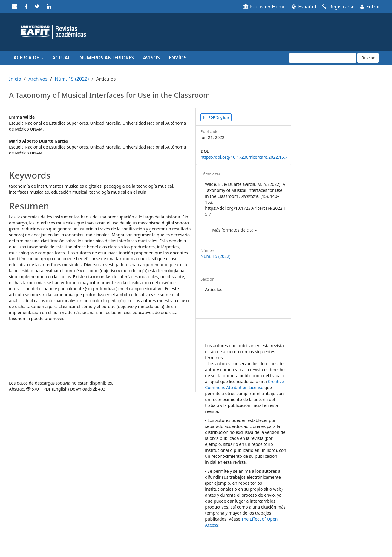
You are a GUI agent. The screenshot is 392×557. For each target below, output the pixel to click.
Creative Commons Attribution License (244, 384)
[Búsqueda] (323, 58)
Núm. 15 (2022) (72, 79)
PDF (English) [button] (218, 117)
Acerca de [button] (28, 58)
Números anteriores (107, 58)
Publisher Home (265, 7)
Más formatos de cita (235, 230)
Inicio (15, 79)
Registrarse (338, 7)
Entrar (370, 7)
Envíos (178, 58)
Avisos (151, 58)
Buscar (368, 58)
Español (304, 7)
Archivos (38, 79)
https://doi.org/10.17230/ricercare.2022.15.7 (244, 157)
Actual (61, 58)
